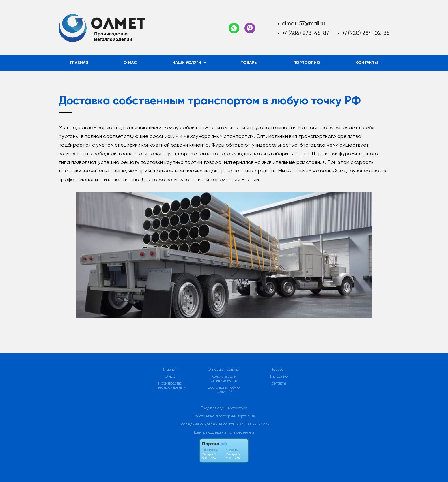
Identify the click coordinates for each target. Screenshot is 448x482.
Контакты (367, 63)
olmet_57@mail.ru (304, 24)
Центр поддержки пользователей (224, 432)
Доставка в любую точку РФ (224, 389)
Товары (249, 63)
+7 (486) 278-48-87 (306, 33)
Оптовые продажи (224, 370)
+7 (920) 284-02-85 (366, 33)
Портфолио (307, 63)
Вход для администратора (224, 408)
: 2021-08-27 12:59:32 (252, 424)
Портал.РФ (246, 416)
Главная (79, 63)
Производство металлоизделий (170, 385)
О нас (130, 63)
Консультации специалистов (224, 378)
